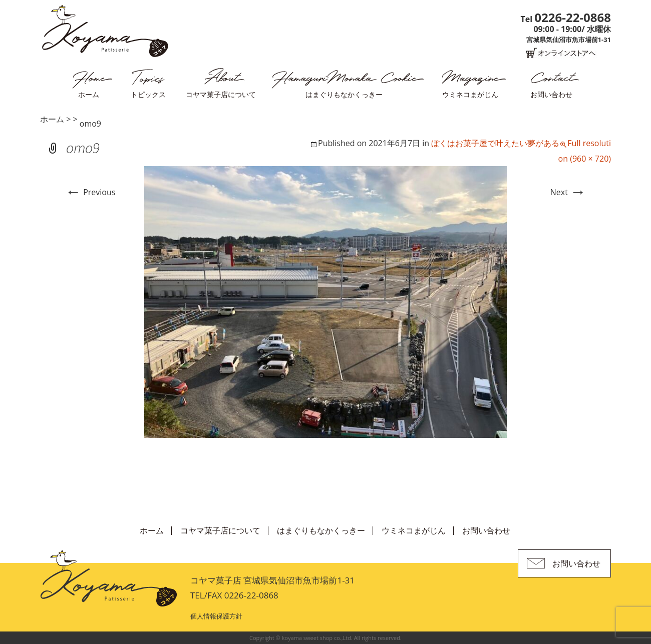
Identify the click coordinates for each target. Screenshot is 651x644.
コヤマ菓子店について (221, 94)
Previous (90, 192)
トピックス (148, 94)
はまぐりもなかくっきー (344, 94)
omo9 (90, 124)
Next (568, 192)
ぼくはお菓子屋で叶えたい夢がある (495, 143)
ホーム (89, 94)
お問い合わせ (551, 94)
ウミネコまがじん (470, 94)
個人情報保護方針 (216, 616)
